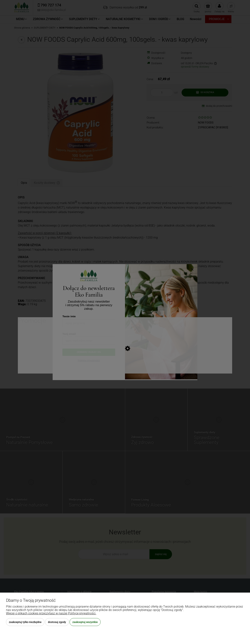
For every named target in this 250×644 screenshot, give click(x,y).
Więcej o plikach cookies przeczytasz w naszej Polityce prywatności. (51, 613)
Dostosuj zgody (57, 622)
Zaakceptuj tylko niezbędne (25, 622)
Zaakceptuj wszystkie (85, 622)
